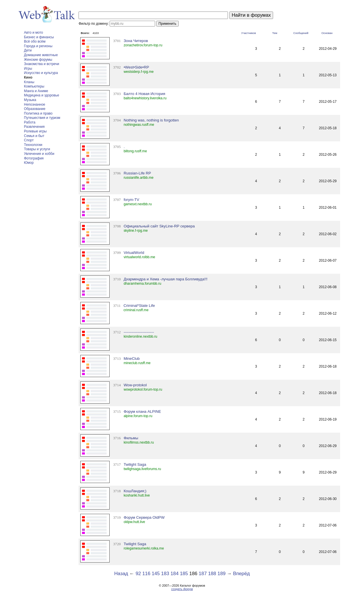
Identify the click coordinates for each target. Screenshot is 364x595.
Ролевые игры (35, 131)
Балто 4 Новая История (145, 94)
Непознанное (35, 104)
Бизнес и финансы (39, 37)
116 (146, 574)
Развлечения (34, 127)
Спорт (29, 140)
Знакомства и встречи (41, 64)
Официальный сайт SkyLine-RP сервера (159, 226)
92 (138, 574)
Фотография (34, 158)
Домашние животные (41, 55)
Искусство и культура (41, 73)
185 (184, 574)
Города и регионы (38, 46)
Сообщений (301, 33)
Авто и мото (33, 33)
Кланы (29, 82)
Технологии (33, 145)
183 (165, 574)
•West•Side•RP (136, 67)
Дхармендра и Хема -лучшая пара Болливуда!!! (166, 279)
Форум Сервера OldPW (144, 517)
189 (222, 574)
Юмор (29, 163)
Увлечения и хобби (39, 154)
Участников (248, 33)
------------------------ (139, 332)
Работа (30, 122)
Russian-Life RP (137, 173)
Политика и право (38, 113)
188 (212, 574)
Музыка (30, 100)
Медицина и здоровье (41, 95)
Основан (327, 33)
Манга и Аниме (36, 91)
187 (203, 574)
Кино (28, 77)
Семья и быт (34, 136)
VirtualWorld (134, 253)
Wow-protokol (135, 385)
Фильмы (131, 438)
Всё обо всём (35, 41)
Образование (35, 109)
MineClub (132, 359)
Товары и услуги (37, 149)
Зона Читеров (136, 41)
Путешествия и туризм (42, 118)
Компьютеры (34, 86)
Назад (121, 574)
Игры (28, 69)
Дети (28, 50)
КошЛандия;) (135, 491)
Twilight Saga (135, 464)
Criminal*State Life (139, 306)
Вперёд (241, 574)
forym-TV (132, 200)
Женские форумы (38, 60)
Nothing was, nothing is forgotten (151, 120)
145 (156, 574)
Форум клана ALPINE (142, 411)
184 (175, 574)
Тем (275, 33)
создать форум (182, 589)
